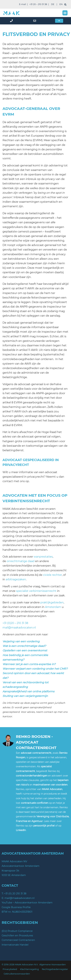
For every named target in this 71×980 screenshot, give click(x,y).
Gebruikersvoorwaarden (17, 974)
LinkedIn (21, 830)
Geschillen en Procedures (17, 936)
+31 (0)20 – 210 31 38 (15, 623)
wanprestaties (43, 557)
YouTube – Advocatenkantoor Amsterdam (27, 903)
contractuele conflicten (35, 803)
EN (61, 4)
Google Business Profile (16, 907)
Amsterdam (53, 607)
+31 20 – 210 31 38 (38, 4)
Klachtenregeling (29, 969)
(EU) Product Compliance (17, 931)
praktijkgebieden (52, 602)
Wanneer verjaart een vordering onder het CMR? (35, 669)
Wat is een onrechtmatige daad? (24, 646)
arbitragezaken (16, 579)
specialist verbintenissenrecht (36, 591)
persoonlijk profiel (44, 826)
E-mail (23, 4)
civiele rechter (52, 575)
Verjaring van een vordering (21, 641)
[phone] (12, 21)
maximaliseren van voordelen (50, 785)
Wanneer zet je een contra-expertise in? (29, 664)
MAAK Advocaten (52, 789)
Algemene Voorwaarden (53, 965)
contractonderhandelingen (32, 776)
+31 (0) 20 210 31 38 (15, 894)
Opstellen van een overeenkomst (25, 650)
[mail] (35, 21)
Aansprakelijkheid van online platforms (28, 691)
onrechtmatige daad (21, 561)
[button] (65, 13)
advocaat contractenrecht (36, 753)
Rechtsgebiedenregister (55, 969)
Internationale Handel (15, 945)
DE (53, 4)
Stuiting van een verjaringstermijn (25, 696)
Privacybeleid (10, 969)
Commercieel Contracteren (18, 940)
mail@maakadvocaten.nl (19, 628)
